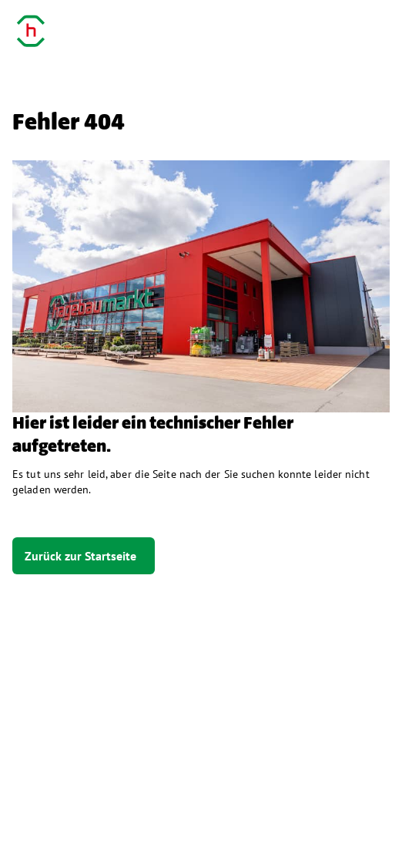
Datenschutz (141, 836)
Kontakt (228, 836)
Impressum (46, 836)
